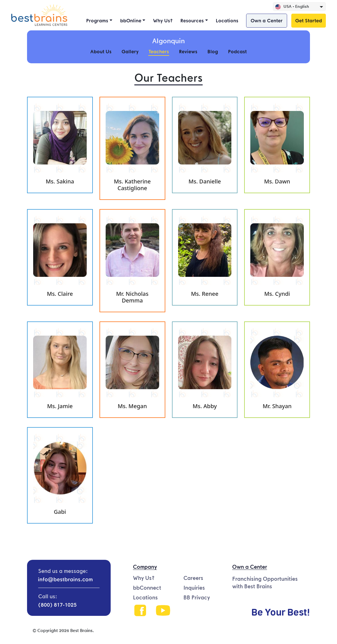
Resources (192, 20)
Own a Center (267, 20)
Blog (213, 51)
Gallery (130, 51)
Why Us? (163, 20)
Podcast (237, 51)
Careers (193, 578)
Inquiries (194, 588)
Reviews (188, 51)
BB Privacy (197, 597)
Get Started (309, 20)
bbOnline (131, 20)
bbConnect (147, 588)
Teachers (159, 51)
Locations (227, 20)
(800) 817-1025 (57, 605)
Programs (97, 20)
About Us (101, 51)
